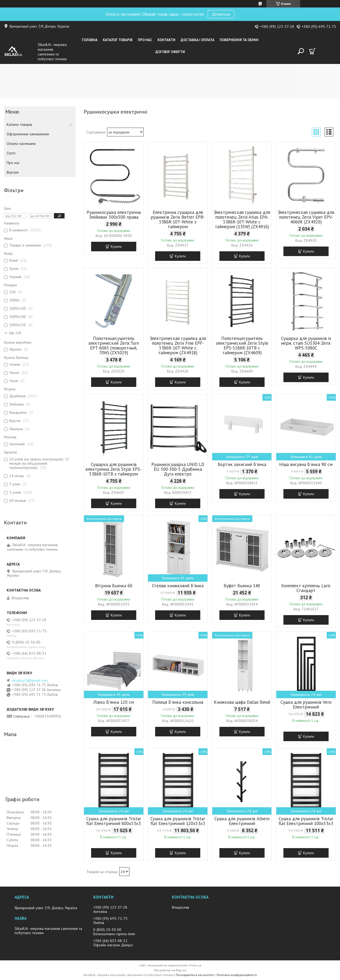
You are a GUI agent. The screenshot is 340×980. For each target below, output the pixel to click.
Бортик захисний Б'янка (242, 464)
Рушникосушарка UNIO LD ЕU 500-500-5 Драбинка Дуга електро (178, 469)
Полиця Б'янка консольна (178, 702)
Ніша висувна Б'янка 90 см (306, 464)
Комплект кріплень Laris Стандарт (306, 588)
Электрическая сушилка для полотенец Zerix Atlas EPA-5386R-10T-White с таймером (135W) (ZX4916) (242, 219)
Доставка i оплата (197, 40)
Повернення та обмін (239, 40)
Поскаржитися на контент (195, 975)
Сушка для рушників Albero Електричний (242, 821)
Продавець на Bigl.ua (170, 970)
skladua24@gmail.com (30, 680)
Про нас (145, 40)
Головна (90, 40)
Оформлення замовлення (28, 134)
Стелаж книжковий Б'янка (178, 586)
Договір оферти (170, 52)
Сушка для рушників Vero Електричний (306, 705)
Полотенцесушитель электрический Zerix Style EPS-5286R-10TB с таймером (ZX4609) (242, 346)
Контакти (166, 40)
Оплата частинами (21, 144)
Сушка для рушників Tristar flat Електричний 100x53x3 (306, 821)
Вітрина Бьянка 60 (114, 586)
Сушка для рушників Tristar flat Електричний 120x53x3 (178, 821)
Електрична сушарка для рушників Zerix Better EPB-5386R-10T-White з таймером (178, 219)
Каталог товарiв (118, 40)
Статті (11, 153)
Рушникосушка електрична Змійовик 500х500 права (114, 215)
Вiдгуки (13, 172)
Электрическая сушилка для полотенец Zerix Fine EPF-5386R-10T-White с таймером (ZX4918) (178, 346)
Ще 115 (15, 333)
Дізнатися (221, 14)
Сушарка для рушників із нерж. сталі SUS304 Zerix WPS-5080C (306, 343)
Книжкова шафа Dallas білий (242, 702)
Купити (116, 247)
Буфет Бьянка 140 (242, 586)
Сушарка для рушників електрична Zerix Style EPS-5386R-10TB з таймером (114, 469)
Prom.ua (195, 965)
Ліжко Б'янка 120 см (114, 702)
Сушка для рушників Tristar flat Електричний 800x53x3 (114, 821)
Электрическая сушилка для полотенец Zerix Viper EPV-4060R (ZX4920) (306, 217)
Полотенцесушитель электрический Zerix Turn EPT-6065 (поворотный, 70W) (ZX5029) (114, 346)
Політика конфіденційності (237, 975)
